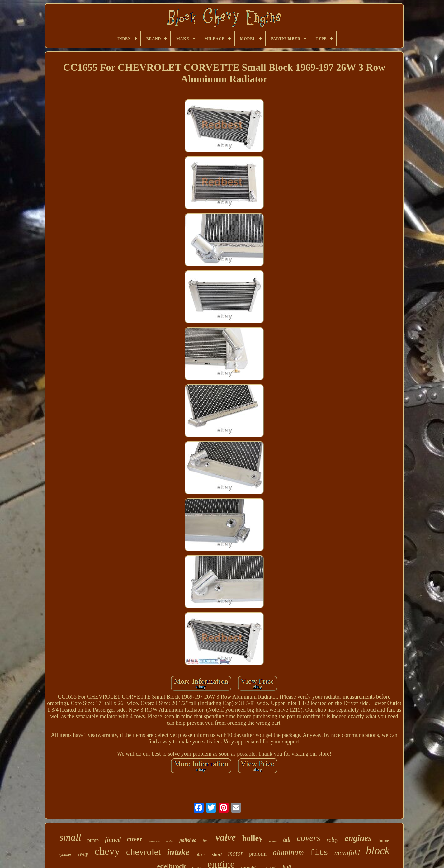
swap (83, 854)
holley (253, 838)
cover (135, 839)
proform (258, 854)
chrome (383, 841)
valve (226, 837)
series (170, 841)
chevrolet (144, 852)
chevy (107, 851)
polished (188, 840)
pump (93, 840)
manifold (347, 853)
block (378, 851)
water (273, 841)
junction (154, 841)
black (201, 854)
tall (287, 840)
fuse (206, 840)
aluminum (288, 853)
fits (319, 853)
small (70, 837)
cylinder (65, 855)
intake (178, 852)
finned (113, 840)
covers (309, 838)
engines (358, 838)
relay (333, 840)
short (217, 854)
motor (235, 853)
